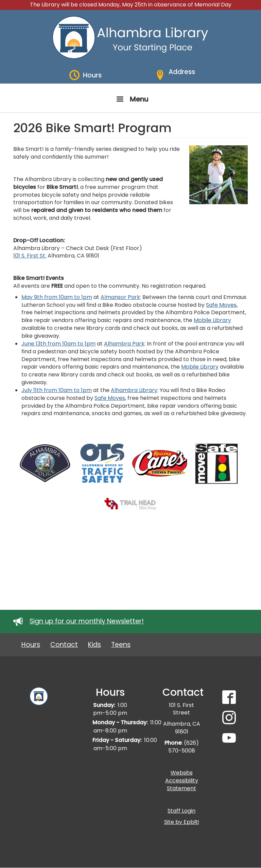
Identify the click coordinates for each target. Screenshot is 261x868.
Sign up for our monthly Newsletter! (87, 621)
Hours (31, 645)
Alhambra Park (124, 344)
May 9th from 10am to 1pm (57, 297)
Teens (121, 645)
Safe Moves (221, 305)
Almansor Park (120, 297)
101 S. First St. (30, 256)
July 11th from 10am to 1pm (57, 390)
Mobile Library (212, 320)
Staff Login (181, 811)
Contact (64, 645)
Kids (94, 645)
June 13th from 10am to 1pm (58, 344)
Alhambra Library (134, 390)
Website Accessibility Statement (182, 781)
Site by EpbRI (181, 822)
